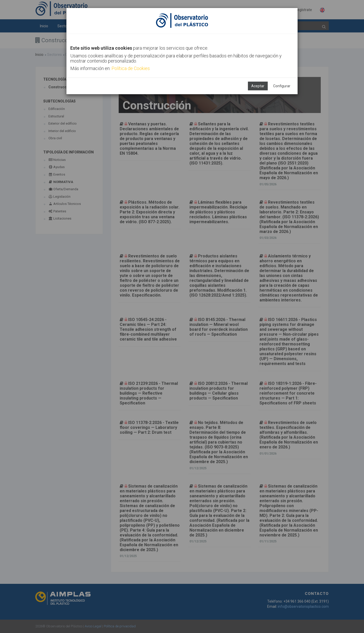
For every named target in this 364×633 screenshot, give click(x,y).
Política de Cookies (131, 68)
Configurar (282, 86)
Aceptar (258, 86)
